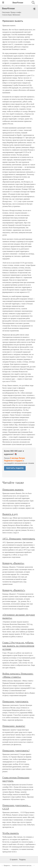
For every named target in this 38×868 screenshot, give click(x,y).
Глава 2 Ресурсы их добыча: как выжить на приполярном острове (18, 646)
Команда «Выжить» (13, 563)
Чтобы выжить (11, 833)
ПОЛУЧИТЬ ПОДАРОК (15, 468)
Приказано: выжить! (14, 726)
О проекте (14, 860)
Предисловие (8, 866)
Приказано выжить (13, 490)
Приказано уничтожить (15, 701)
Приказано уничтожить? (16, 751)
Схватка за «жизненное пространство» (24, 866)
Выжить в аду (10, 514)
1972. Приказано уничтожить (19, 539)
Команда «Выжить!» (14, 590)
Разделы (22, 860)
